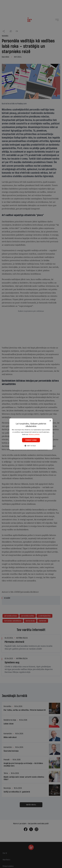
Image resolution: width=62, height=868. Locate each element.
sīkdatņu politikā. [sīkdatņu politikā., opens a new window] (34, 434)
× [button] (50, 421)
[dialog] (31, 434)
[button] (31, 446)
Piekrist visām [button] (31, 440)
